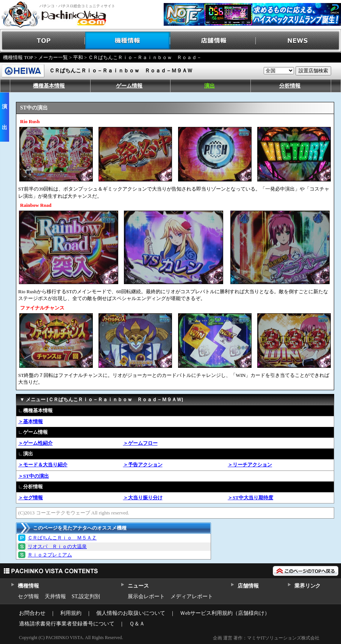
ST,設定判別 (86, 596)
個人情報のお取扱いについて (131, 613)
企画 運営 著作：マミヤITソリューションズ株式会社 (266, 638)
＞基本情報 (31, 421)
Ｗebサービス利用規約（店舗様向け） (225, 613)
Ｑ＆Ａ (137, 624)
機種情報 (128, 41)
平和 (78, 57)
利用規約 (71, 613)
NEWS (298, 41)
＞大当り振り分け (143, 498)
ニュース (138, 586)
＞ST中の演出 (34, 476)
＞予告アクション (143, 465)
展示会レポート (146, 596)
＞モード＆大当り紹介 (43, 465)
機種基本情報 (49, 86)
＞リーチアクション (250, 465)
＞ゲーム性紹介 (35, 443)
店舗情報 (213, 41)
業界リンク (307, 586)
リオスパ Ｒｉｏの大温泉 (57, 546)
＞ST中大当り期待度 (250, 498)
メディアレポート (192, 596)
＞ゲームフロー (140, 443)
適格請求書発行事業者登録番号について (67, 624)
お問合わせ (32, 613)
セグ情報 (28, 596)
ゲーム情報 (129, 86)
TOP (43, 41)
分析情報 (290, 86)
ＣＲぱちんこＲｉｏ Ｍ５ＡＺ (62, 538)
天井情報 (55, 596)
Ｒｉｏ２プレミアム (50, 555)
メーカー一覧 (53, 57)
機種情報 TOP (18, 57)
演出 (210, 86)
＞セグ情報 (31, 498)
